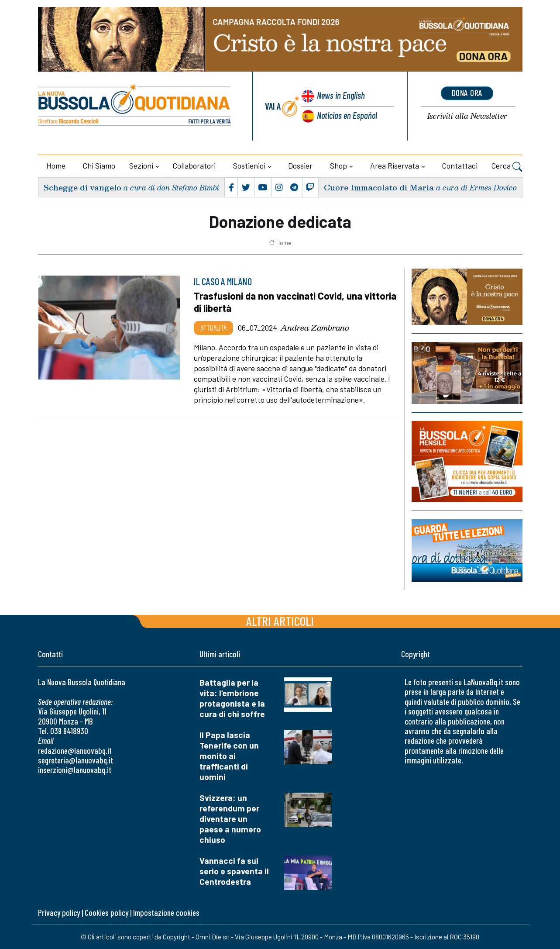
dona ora (467, 93)
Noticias (347, 115)
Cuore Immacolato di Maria (379, 187)
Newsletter (467, 116)
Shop (338, 166)
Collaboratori (194, 166)
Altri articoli (280, 621)
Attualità (213, 328)
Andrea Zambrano (315, 328)
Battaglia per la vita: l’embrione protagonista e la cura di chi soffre (232, 698)
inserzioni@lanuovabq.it (75, 770)
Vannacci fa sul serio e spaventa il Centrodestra (234, 871)
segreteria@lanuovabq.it (76, 760)
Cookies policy (107, 913)
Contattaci (460, 166)
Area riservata (395, 166)
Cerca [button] (507, 167)
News (340, 95)
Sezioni (141, 166)
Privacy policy (59, 913)
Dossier (300, 166)
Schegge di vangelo (82, 187)
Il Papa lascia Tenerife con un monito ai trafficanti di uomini (229, 756)
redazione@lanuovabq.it (75, 751)
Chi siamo (99, 166)
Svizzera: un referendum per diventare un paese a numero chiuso (230, 819)
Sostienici (249, 166)
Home (56, 166)
